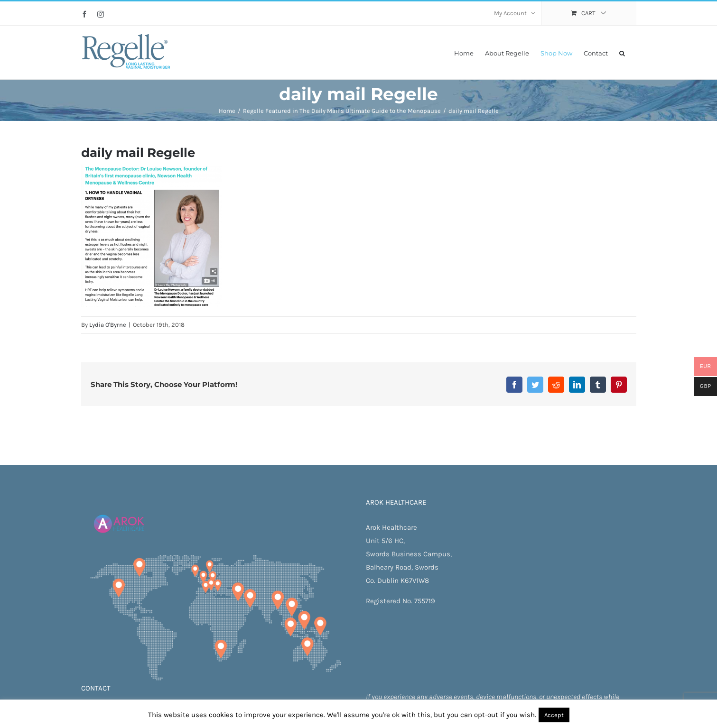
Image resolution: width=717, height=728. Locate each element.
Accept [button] (554, 715)
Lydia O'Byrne (108, 325)
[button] (622, 52)
